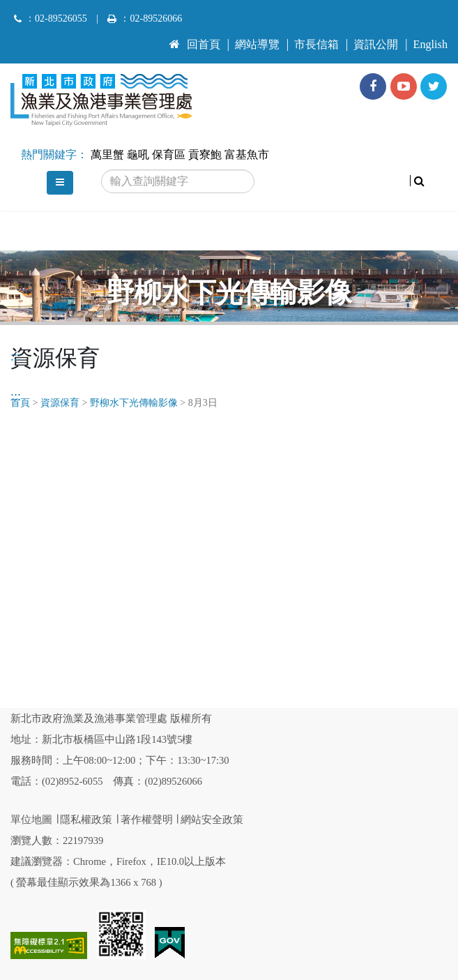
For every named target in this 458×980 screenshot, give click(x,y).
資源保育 (60, 403)
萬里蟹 (107, 155)
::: (175, 38)
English (430, 45)
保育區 (169, 155)
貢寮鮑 (205, 155)
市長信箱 (316, 45)
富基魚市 (247, 155)
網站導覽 (257, 45)
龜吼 (138, 155)
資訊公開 (376, 45)
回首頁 (195, 45)
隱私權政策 (86, 820)
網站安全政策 (212, 820)
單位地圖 (31, 820)
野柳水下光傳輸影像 (134, 403)
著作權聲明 (147, 820)
